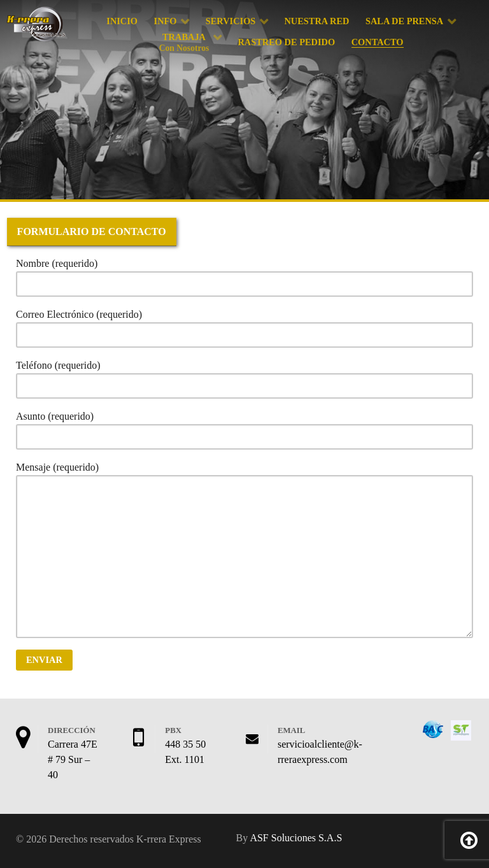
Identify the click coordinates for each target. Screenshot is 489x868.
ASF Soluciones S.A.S (296, 838)
